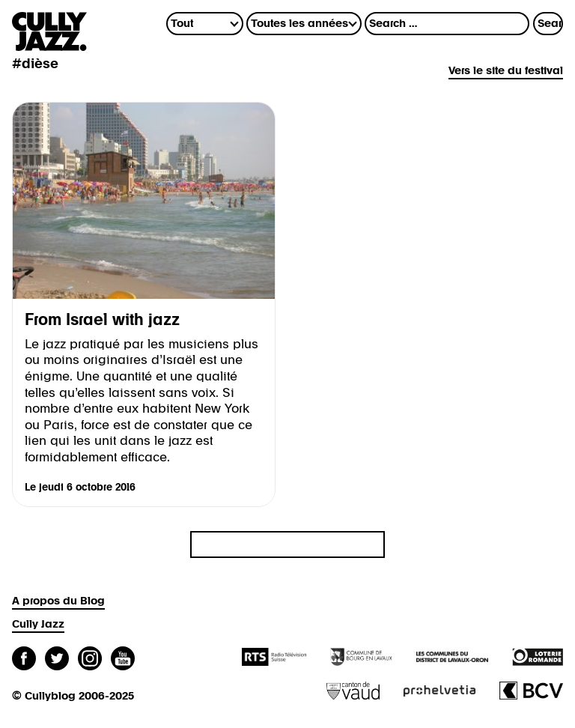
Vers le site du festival (506, 71)
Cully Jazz (38, 624)
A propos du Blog (58, 601)
